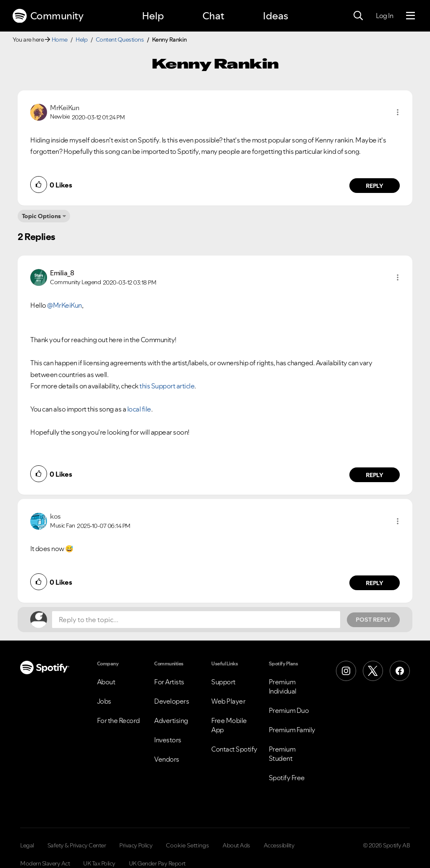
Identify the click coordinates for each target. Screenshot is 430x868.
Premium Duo (289, 710)
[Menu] (410, 16)
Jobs (104, 701)
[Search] (358, 16)
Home (60, 40)
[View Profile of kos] (55, 516)
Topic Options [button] (41, 216)
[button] (398, 112)
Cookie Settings (187, 845)
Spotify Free (287, 778)
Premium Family (292, 730)
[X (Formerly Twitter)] (373, 671)
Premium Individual (283, 686)
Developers (172, 701)
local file (139, 409)
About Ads (236, 845)
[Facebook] (400, 671)
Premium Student (282, 754)
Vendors (167, 759)
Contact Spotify (234, 749)
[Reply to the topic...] (196, 620)
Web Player (228, 701)
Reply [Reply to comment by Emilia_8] (375, 475)
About (106, 682)
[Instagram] (346, 671)
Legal (27, 845)
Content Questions (120, 40)
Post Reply (373, 620)
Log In (384, 16)
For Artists (169, 682)
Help (153, 16)
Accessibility (279, 845)
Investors (168, 740)
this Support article (167, 386)
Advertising (171, 720)
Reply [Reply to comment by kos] (375, 583)
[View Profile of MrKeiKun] (64, 108)
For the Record (118, 720)
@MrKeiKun (64, 305)
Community (48, 16)
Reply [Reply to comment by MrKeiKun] (375, 186)
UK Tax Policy (99, 863)
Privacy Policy (136, 845)
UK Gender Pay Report (157, 863)
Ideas (275, 16)
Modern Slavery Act (45, 863)
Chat (213, 16)
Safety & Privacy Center (77, 845)
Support (223, 682)
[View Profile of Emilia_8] (62, 273)
